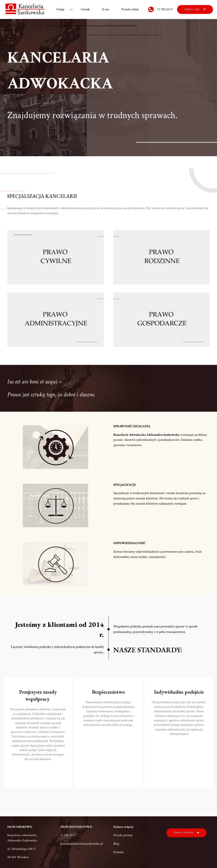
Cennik (85, 9)
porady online (183, 833)
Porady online (130, 9)
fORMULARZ (192, 9)
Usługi (60, 9)
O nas (105, 9)
